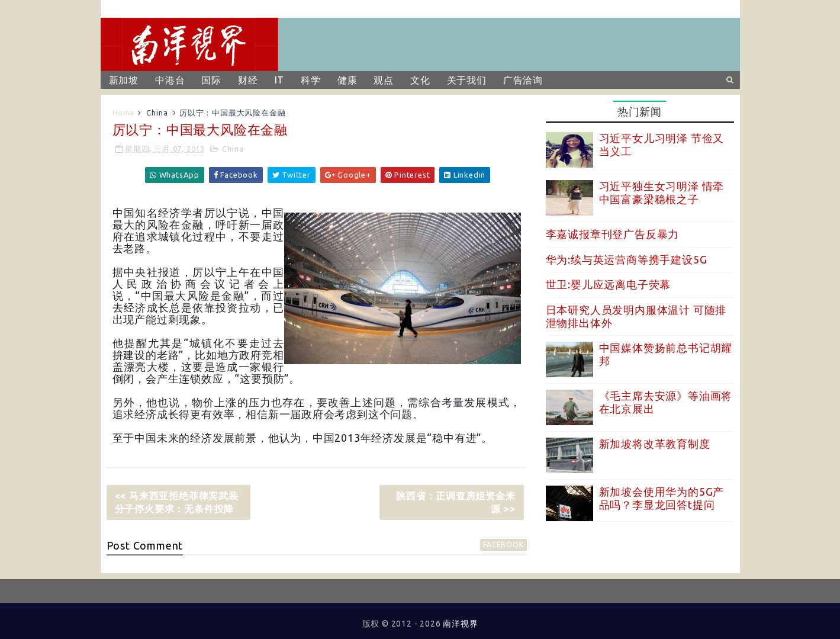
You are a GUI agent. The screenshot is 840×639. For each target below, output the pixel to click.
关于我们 (467, 80)
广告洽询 (523, 80)
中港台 (170, 80)
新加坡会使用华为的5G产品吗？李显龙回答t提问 (662, 498)
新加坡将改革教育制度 (655, 444)
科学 (311, 80)
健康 (347, 80)
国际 (211, 80)
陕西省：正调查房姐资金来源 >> (456, 502)
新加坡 (124, 80)
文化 (420, 80)
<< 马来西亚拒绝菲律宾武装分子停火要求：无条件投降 (177, 502)
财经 (248, 80)
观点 (384, 80)
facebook (503, 545)
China (157, 113)
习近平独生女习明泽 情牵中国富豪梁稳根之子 (662, 192)
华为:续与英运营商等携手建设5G (627, 259)
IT (280, 80)
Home (124, 113)
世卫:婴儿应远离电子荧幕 (609, 284)
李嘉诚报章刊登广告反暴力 (613, 234)
